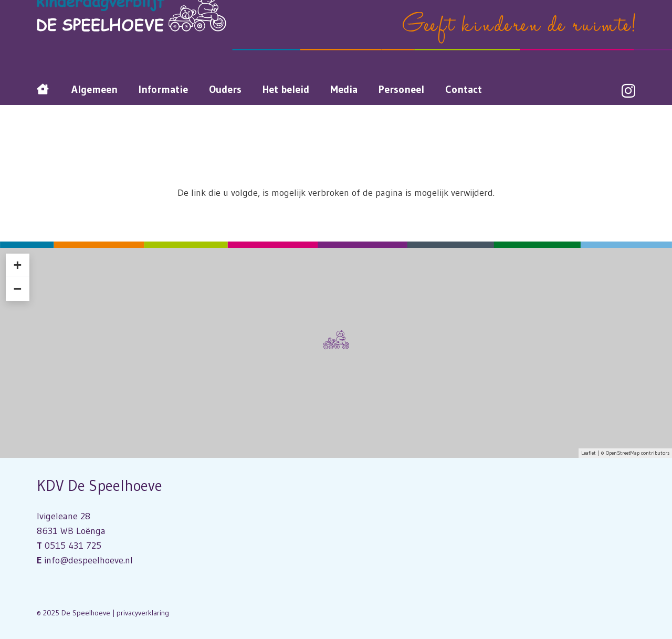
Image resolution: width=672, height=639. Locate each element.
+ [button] (17, 265)
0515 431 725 (73, 546)
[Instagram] (628, 91)
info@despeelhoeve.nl (88, 560)
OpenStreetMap (623, 453)
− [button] (17, 289)
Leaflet (589, 453)
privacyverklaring (143, 613)
